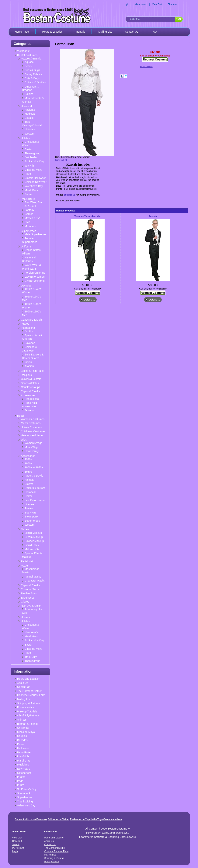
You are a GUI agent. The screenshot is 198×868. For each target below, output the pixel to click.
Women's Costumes (33, 419)
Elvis (28, 222)
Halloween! (24, 748)
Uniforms (26, 247)
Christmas (23, 728)
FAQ (154, 32)
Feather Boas (29, 593)
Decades (26, 286)
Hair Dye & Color (31, 606)
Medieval (30, 114)
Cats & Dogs (32, 78)
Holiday (25, 138)
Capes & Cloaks (30, 391)
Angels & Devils (34, 476)
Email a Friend (146, 67)
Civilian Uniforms (35, 281)
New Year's (31, 632)
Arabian (29, 366)
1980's (29, 472)
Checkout (172, 4)
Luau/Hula (23, 756)
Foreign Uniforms (35, 273)
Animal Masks (33, 577)
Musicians (31, 226)
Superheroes (29, 231)
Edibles (29, 94)
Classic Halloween (36, 178)
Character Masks (35, 581)
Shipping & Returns (29, 703)
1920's (29, 459)
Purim (28, 194)
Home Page (22, 32)
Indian (28, 362)
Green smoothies (113, 819)
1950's (29, 463)
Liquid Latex (32, 545)
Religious (26, 375)
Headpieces (32, 399)
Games (29, 214)
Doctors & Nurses (35, 488)
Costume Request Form (31, 695)
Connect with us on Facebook (31, 819)
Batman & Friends (28, 724)
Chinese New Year (36, 182)
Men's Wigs (32, 447)
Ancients (30, 110)
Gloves (25, 602)
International (28, 328)
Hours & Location (52, 32)
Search (16, 845)
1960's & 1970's (34, 467)
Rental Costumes (27, 55)
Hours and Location (29, 679)
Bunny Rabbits (33, 74)
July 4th (29, 166)
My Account (141, 4)
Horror (29, 496)
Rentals (80, 32)
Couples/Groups (31, 387)
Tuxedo (153, 216)
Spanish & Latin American (33, 337)
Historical (26, 106)
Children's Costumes (33, 431)
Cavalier (30, 118)
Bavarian (30, 343)
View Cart (157, 4)
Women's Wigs (34, 443)
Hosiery (25, 617)
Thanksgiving (33, 153)
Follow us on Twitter (59, 819)
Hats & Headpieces (32, 435)
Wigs (24, 440)
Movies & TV (32, 218)
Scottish (30, 331)
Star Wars (31, 513)
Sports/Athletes (30, 383)
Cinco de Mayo (34, 170)
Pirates (25, 324)
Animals (30, 480)
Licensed (30, 504)
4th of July (31, 657)
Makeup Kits (32, 549)
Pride (28, 174)
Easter (29, 149)
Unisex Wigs (32, 451)
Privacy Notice (26, 707)
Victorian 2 (23, 51)
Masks (25, 566)
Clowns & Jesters (31, 379)
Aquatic (29, 62)
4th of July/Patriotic (28, 715)
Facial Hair (27, 561)
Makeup (26, 529)
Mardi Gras (31, 190)
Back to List (61, 160)
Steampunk (31, 517)
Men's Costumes (31, 423)
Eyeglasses (28, 598)
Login (126, 4)
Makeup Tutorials (27, 711)
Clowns (29, 484)
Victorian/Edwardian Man (88, 216)
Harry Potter (24, 752)
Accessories (28, 395)
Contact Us (132, 32)
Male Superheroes (36, 234)
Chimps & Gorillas (35, 82)
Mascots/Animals (31, 59)
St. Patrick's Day (34, 161)
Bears (28, 66)
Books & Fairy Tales (33, 371)
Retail (21, 416)
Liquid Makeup (33, 533)
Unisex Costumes (31, 427)
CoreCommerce (111, 833)
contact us (70, 195)
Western (30, 134)
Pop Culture (28, 199)
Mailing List (105, 32)
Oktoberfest (32, 157)
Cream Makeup (34, 537)
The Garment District (29, 691)
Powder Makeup (34, 541)
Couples (22, 736)
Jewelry (29, 410)
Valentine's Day (34, 186)
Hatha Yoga (97, 819)
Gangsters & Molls (32, 320)
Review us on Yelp (80, 819)
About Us (23, 683)
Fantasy (30, 210)
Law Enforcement (35, 277)
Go (179, 19)
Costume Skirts (30, 589)
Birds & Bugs (32, 70)
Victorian (30, 129)
